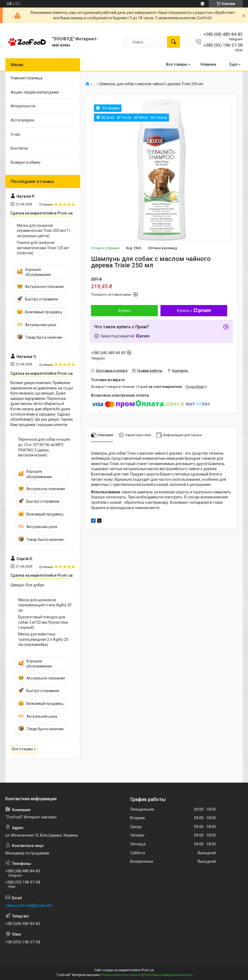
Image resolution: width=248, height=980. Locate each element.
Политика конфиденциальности (168, 975)
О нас (15, 134)
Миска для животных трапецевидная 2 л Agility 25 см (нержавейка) (43, 639)
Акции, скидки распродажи (35, 92)
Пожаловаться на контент (122, 975)
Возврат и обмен (25, 162)
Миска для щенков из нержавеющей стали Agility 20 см (45, 605)
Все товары (177, 64)
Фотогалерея (22, 120)
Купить (125, 311)
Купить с (194, 311)
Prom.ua (148, 970)
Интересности (23, 106)
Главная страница (27, 78)
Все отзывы (23, 749)
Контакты (19, 148)
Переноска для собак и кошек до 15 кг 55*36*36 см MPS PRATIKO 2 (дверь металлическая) (44, 447)
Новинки (208, 64)
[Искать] (174, 42)
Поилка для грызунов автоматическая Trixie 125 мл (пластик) (43, 248)
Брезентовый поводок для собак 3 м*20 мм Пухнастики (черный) (43, 622)
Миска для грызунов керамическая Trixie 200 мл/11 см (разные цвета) (44, 231)
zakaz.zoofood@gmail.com (29, 905)
